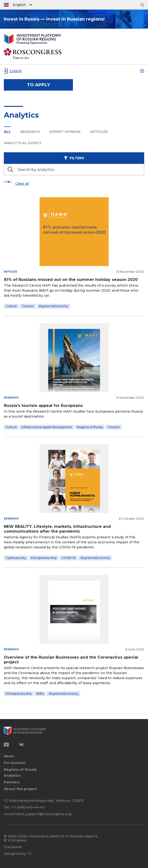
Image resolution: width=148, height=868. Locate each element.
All (7, 132)
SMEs (40, 694)
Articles (99, 132)
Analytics (12, 776)
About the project (21, 789)
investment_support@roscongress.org (38, 814)
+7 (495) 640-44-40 (28, 807)
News (9, 756)
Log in (16, 71)
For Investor (15, 763)
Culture (11, 306)
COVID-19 (68, 558)
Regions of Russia (90, 427)
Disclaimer (13, 847)
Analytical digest (23, 143)
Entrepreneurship (44, 558)
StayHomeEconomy (53, 306)
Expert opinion (65, 132)
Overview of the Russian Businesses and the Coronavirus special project (71, 660)
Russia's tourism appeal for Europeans (43, 406)
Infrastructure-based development (47, 427)
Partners (12, 782)
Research (30, 132)
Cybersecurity (16, 558)
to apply (38, 85)
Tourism (28, 306)
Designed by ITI (18, 854)
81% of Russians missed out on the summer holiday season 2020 (71, 280)
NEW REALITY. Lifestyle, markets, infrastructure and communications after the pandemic (57, 529)
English (19, 5)
